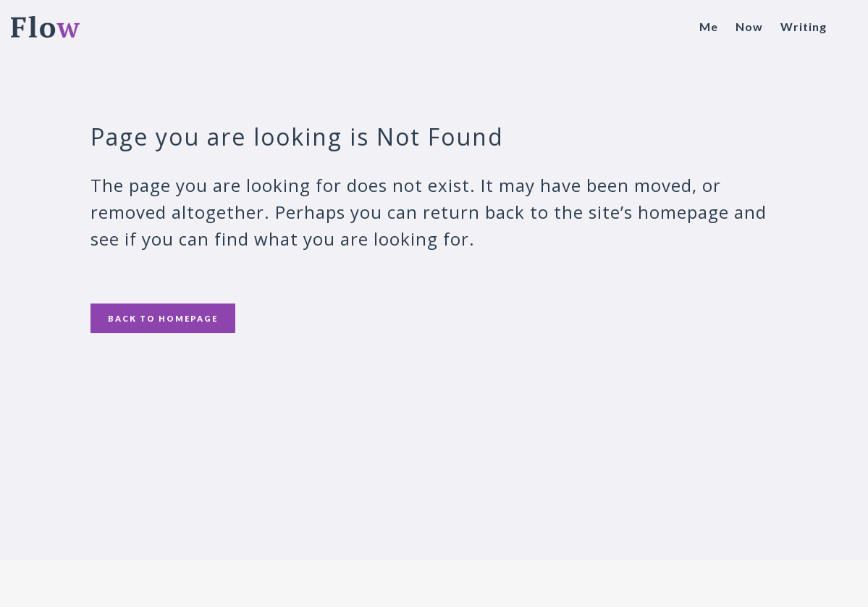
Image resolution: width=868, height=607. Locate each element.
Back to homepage (163, 318)
